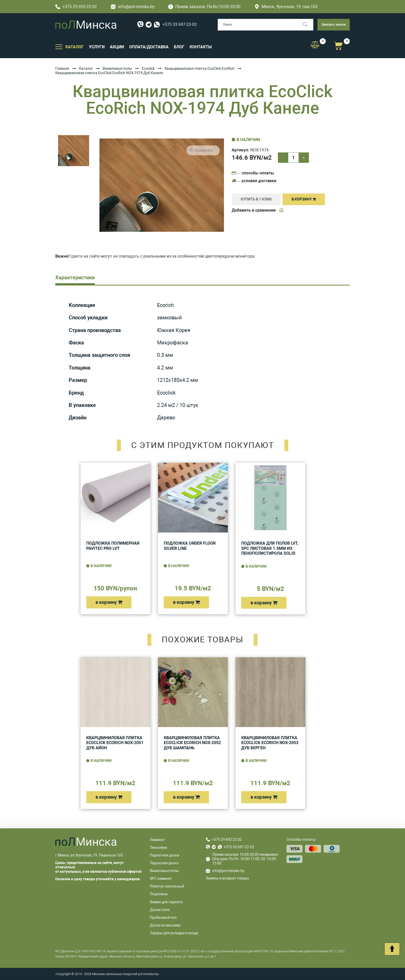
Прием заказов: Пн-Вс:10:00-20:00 (204, 7)
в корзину (109, 602)
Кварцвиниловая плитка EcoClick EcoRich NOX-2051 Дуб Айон (115, 743)
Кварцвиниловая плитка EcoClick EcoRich (200, 68)
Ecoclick (148, 68)
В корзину (304, 199)
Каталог (86, 68)
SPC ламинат (161, 878)
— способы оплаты (253, 173)
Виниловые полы (117, 68)
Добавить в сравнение (258, 210)
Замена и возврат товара (227, 878)
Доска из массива (165, 925)
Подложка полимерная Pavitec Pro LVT (113, 546)
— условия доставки (254, 181)
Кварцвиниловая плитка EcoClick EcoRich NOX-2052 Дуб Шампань (192, 743)
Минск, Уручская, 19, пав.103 (286, 7)
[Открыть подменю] (59, 47)
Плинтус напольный (167, 886)
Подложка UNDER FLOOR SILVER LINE (190, 546)
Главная (62, 68)
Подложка (159, 894)
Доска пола (160, 910)
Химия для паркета (166, 902)
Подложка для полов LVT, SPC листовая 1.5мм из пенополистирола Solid (270, 548)
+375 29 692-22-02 (76, 7)
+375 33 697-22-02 (180, 24)
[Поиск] (307, 25)
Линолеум (158, 847)
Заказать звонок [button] (334, 25)
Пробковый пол (163, 917)
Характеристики (75, 277)
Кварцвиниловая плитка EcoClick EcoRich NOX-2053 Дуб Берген (270, 743)
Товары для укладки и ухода (174, 933)
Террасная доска (164, 863)
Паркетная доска (165, 855)
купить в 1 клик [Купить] (256, 199)
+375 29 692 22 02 (227, 839)
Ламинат (157, 840)
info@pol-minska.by (133, 7)
